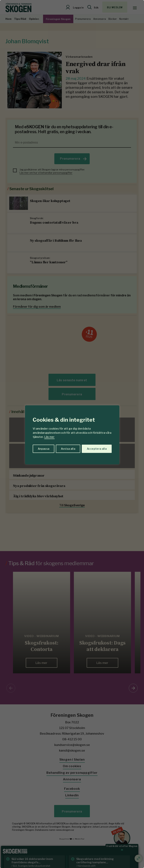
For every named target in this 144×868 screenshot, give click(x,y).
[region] (72, 434)
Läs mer (49, 437)
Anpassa (44, 449)
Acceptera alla (97, 449)
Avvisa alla (68, 449)
